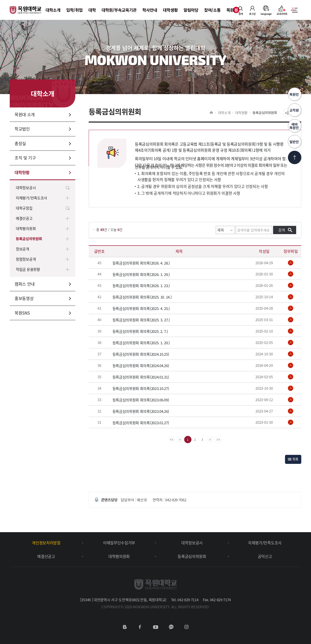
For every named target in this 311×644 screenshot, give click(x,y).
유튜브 (155, 627)
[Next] (210, 440)
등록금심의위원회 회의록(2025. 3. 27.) (141, 320)
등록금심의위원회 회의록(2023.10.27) (141, 388)
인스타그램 (186, 627)
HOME (211, 113)
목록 (293, 459)
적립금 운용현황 (28, 269)
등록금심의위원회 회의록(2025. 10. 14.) (142, 297)
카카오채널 (171, 627)
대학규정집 (24, 208)
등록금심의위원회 (29, 239)
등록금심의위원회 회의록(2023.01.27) (141, 423)
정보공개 (22, 249)
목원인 (295, 94)
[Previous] (180, 440)
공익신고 (265, 556)
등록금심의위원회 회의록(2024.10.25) (141, 354)
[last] (218, 440)
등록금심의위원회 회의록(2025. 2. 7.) (140, 331)
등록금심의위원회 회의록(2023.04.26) (141, 411)
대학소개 (224, 113)
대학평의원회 (26, 229)
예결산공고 (24, 218)
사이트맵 (294, 13)
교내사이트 (282, 10)
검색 (241, 10)
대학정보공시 (26, 188)
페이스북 (140, 627)
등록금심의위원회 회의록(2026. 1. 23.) (141, 286)
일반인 (295, 142)
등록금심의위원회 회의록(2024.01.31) (141, 377)
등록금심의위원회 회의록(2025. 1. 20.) (141, 343)
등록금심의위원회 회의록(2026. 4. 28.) (141, 263)
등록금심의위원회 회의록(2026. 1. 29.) (141, 274)
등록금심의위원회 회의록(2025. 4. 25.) (141, 309)
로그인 (252, 10)
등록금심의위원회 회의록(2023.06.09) (141, 400)
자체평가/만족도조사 (31, 198)
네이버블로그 (125, 627)
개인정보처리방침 (46, 543)
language (266, 10)
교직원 (295, 110)
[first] (172, 440)
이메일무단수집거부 (119, 543)
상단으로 (295, 157)
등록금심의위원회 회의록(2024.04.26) (141, 366)
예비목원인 (295, 126)
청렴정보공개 (26, 259)
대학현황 (241, 113)
